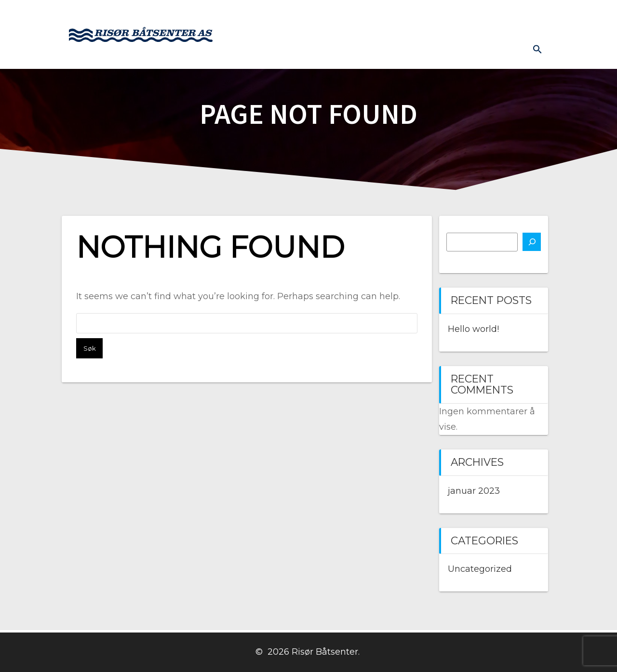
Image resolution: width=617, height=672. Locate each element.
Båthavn (476, 15)
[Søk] (532, 242)
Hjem (247, 15)
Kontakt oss (422, 15)
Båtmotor (326, 15)
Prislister (524, 15)
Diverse (504, 51)
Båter (282, 15)
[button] (537, 49)
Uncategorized (480, 569)
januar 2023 (474, 491)
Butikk (372, 15)
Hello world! (473, 329)
